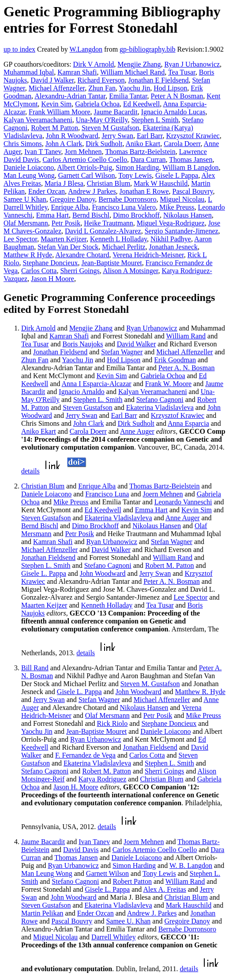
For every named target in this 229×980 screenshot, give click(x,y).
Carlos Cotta (39, 271)
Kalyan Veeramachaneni (38, 120)
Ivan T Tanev (43, 152)
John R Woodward (72, 136)
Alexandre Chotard (82, 255)
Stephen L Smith (155, 120)
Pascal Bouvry (193, 191)
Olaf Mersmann (26, 223)
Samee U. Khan (128, 921)
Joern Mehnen (163, 494)
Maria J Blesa (64, 183)
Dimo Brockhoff (136, 215)
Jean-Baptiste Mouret (111, 263)
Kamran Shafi (77, 72)
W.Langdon (86, 49)
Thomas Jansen (191, 160)
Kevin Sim (56, 104)
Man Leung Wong (29, 175)
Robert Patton (132, 881)
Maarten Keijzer (64, 239)
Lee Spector (20, 239)
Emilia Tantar (128, 96)
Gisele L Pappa (177, 175)
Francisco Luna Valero (124, 207)
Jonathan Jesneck (173, 247)
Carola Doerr (182, 144)
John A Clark (64, 144)
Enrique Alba (70, 207)
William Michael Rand (132, 72)
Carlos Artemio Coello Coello (85, 160)
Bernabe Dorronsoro (127, 199)
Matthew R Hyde (28, 255)
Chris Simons (23, 144)
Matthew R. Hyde (200, 692)
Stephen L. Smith (98, 400)
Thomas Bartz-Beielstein (140, 152)
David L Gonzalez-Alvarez (103, 231)
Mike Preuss (177, 207)
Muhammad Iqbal (29, 72)
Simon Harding (137, 167)
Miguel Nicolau (182, 199)
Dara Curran (148, 160)
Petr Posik (66, 223)
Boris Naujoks (83, 344)
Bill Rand (35, 668)
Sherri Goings (80, 271)
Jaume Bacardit (116, 112)
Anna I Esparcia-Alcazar (97, 384)
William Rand (186, 336)
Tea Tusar (182, 72)
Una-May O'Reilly (102, 120)
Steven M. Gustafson (150, 684)
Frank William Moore (59, 112)
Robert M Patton (54, 128)
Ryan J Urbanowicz (192, 64)
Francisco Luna (107, 494)
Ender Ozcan (47, 191)
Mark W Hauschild (161, 183)
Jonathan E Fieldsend (159, 80)
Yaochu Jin (134, 88)
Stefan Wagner (122, 352)
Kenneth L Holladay (118, 239)
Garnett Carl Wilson (87, 175)
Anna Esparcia (188, 423)
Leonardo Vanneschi (183, 502)
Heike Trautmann (109, 223)
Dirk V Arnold (94, 64)
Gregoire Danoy (72, 199)
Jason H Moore (53, 279)
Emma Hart (53, 215)
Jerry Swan (117, 136)
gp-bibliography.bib (148, 49)
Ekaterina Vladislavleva (160, 407)
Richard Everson (101, 80)
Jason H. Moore (76, 787)
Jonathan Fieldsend (60, 352)
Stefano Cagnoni (160, 400)
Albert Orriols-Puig (84, 167)
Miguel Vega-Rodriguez (171, 223)
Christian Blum (109, 183)
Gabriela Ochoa (97, 104)
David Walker (137, 344)
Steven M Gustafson (111, 128)
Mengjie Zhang (139, 64)
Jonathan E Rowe (144, 191)
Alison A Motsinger (131, 271)
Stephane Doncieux (51, 263)
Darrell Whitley (114, 937)
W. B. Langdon (191, 865)
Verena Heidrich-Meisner (148, 255)
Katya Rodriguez (102, 779)
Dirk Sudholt (104, 144)
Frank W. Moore (168, 384)
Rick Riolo (113, 723)
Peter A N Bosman (177, 96)
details (30, 471)
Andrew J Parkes (92, 191)
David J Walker (52, 80)
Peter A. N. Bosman (187, 368)
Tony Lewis (135, 175)
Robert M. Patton (170, 565)
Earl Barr (150, 136)
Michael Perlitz (124, 247)
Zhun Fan (102, 88)
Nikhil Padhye (171, 239)
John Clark (89, 423)
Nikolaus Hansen (188, 215)
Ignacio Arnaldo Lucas (173, 112)
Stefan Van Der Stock (68, 247)
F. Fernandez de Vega (85, 755)
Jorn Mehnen (83, 152)
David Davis (81, 850)
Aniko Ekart (143, 144)
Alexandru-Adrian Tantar (70, 96)
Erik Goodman (175, 360)
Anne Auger (137, 431)
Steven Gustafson (87, 407)
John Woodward (103, 573)
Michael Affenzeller (57, 88)
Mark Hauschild (189, 905)
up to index (19, 49)
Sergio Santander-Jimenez (182, 231)
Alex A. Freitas (164, 889)
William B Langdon (190, 167)
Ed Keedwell (141, 104)
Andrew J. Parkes (152, 913)
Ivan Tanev (94, 842)
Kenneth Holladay (107, 605)
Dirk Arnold (38, 328)
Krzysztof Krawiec (193, 136)
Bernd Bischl (91, 215)
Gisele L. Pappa (44, 573)
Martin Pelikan (42, 913)
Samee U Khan (25, 199)
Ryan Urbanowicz (152, 328)
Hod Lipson (170, 88)
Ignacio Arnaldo (82, 392)
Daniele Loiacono (29, 167)
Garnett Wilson (107, 873)
